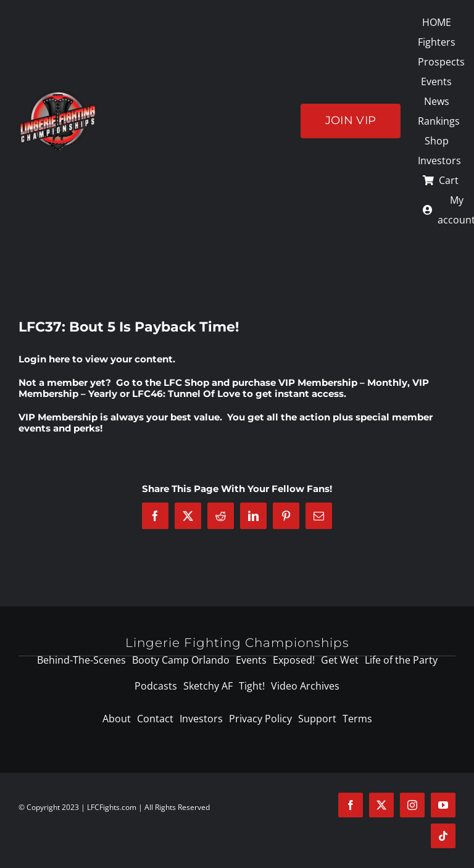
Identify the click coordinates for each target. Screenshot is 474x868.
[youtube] (443, 805)
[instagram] (412, 805)
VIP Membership (58, 417)
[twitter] (381, 805)
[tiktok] (443, 836)
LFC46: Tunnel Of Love (186, 394)
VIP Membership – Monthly (343, 382)
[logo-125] (58, 94)
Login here (44, 359)
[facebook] (351, 805)
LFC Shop (186, 382)
